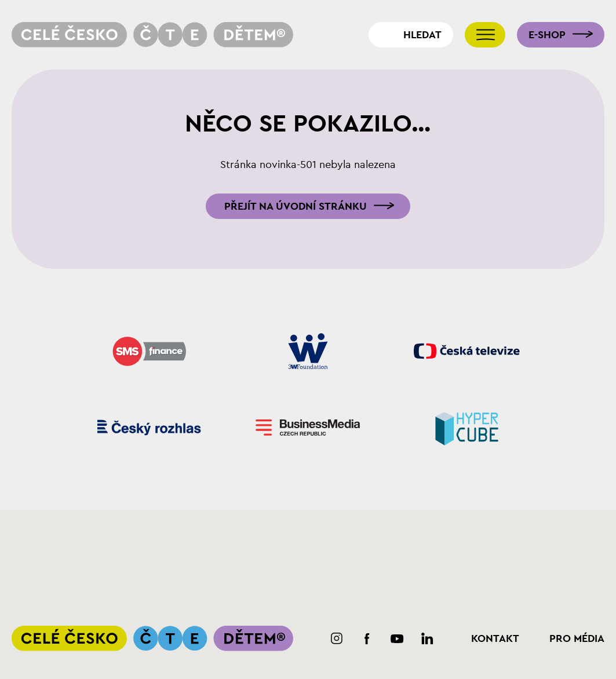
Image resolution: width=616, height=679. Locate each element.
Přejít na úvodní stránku (296, 206)
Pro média (577, 638)
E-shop (547, 35)
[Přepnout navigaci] (485, 35)
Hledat (422, 35)
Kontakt (495, 638)
